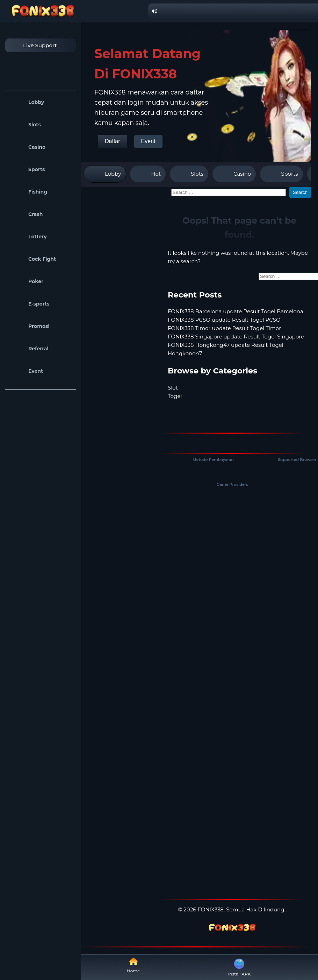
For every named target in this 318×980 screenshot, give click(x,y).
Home (133, 965)
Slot (173, 388)
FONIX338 (211, 909)
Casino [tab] (234, 174)
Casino (27, 147)
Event (26, 371)
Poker (26, 281)
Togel (175, 396)
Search (300, 192)
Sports (27, 169)
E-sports (29, 304)
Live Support (33, 45)
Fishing (28, 192)
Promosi (29, 326)
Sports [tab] (281, 174)
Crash (26, 214)
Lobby (26, 102)
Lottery (28, 237)
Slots (25, 125)
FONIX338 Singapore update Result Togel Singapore (236, 337)
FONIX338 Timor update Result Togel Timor (224, 328)
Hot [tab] (148, 174)
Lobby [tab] (105, 174)
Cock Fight (32, 259)
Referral (29, 349)
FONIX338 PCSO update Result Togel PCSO (224, 320)
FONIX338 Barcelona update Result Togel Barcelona (236, 311)
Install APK (240, 967)
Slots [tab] (189, 174)
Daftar (113, 141)
